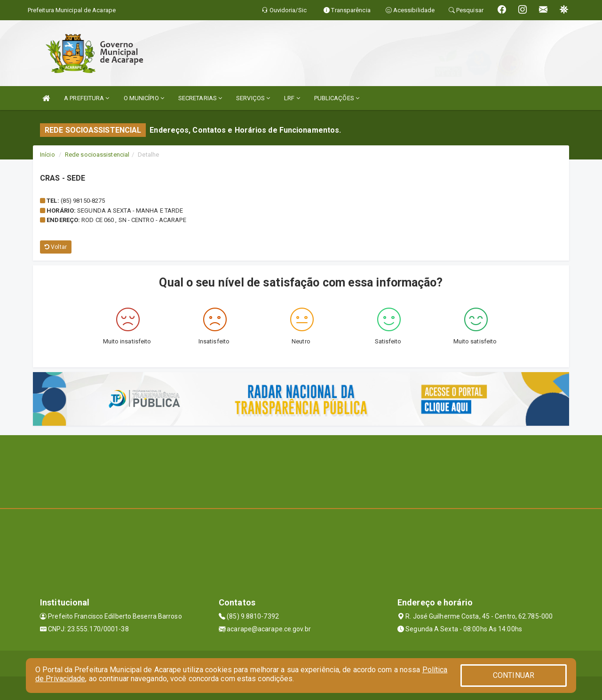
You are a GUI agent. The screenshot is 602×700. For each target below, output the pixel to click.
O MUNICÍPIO (144, 98)
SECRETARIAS (200, 98)
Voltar (56, 247)
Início (48, 155)
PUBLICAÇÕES (337, 98)
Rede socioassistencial (97, 155)
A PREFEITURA (87, 98)
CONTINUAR (514, 675)
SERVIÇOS (253, 98)
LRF (292, 98)
